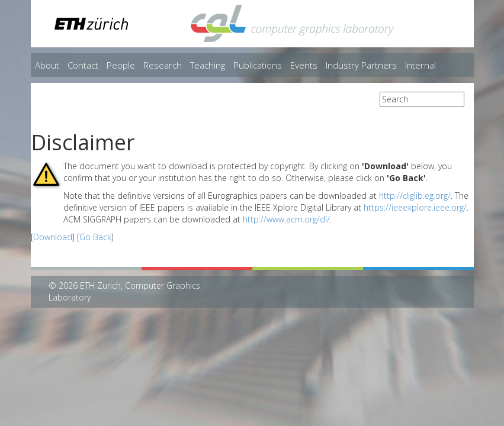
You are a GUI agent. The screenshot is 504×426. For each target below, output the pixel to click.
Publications (258, 65)
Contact (83, 65)
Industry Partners (361, 65)
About (47, 65)
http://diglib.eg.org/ (415, 196)
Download (53, 237)
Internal (420, 65)
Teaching (208, 65)
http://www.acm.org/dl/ (286, 219)
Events (304, 65)
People (121, 65)
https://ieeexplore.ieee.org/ (415, 207)
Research (163, 65)
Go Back (95, 237)
